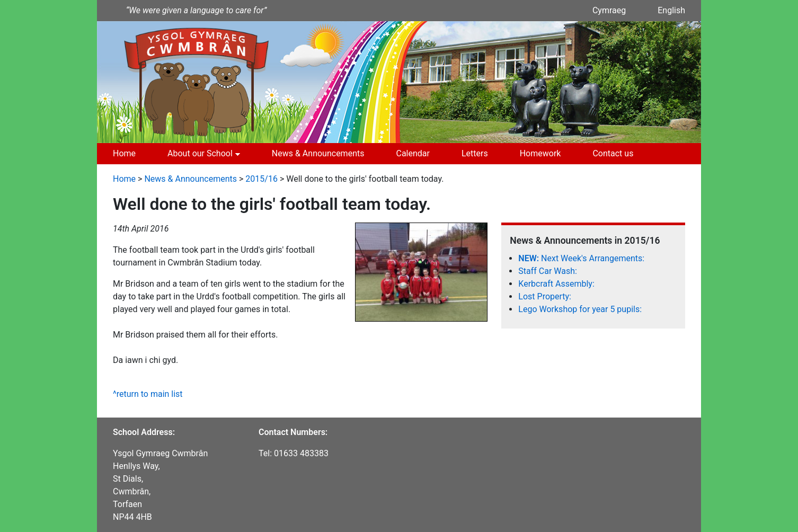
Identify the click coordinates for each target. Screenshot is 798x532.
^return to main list (148, 394)
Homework (540, 153)
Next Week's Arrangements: (581, 258)
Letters (475, 153)
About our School (200, 153)
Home (124, 153)
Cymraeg (609, 10)
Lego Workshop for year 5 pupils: (580, 309)
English (671, 10)
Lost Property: (545, 296)
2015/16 (261, 179)
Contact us (613, 153)
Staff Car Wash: (548, 271)
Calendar (413, 153)
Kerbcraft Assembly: (556, 284)
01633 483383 (301, 453)
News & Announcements (318, 153)
